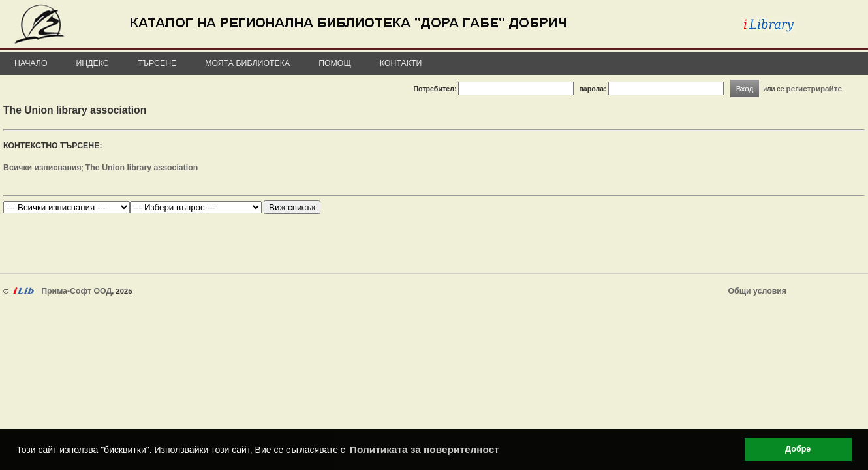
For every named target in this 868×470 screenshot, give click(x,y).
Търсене (157, 63)
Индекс (93, 63)
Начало (31, 63)
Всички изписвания (42, 168)
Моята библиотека (247, 63)
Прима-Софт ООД (76, 291)
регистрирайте (814, 88)
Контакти (401, 63)
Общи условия (757, 291)
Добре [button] (798, 449)
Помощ (335, 63)
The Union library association (142, 168)
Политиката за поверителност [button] (425, 449)
